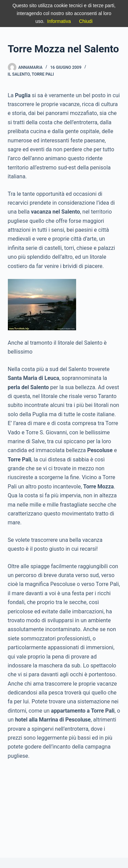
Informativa (59, 21)
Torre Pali (43, 74)
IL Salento (19, 74)
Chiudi (86, 21)
